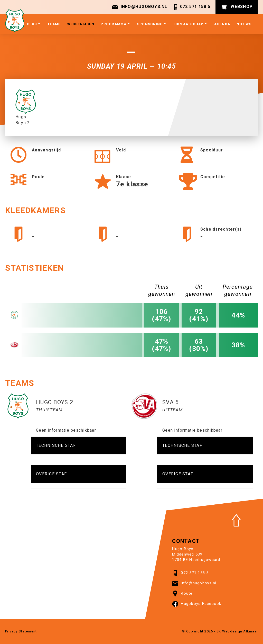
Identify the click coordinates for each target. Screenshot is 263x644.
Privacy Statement (21, 631)
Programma (116, 24)
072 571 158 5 (192, 7)
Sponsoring (152, 24)
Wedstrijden (81, 24)
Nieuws (244, 24)
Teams (54, 24)
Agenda (222, 24)
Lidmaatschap (191, 24)
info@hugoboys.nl (140, 7)
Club (34, 24)
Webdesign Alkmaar (240, 631)
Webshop (237, 7)
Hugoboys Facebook (197, 604)
